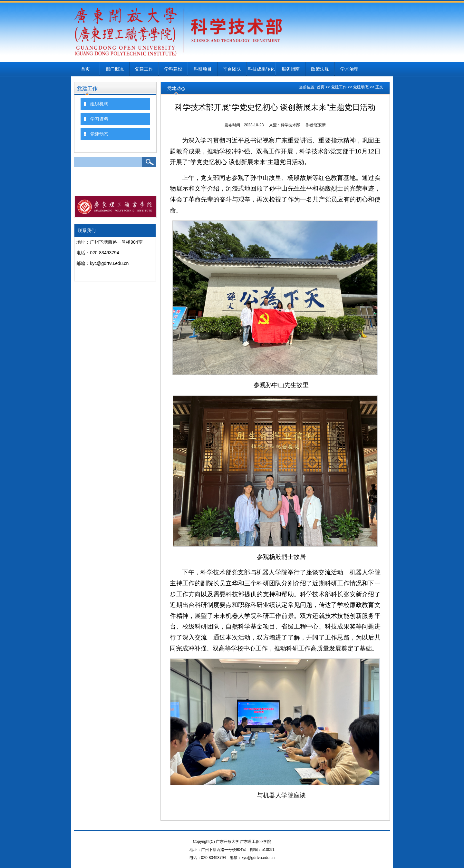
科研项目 (203, 69)
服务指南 (291, 69)
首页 (85, 69)
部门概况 (115, 69)
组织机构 (99, 104)
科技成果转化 (261, 69)
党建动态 (99, 134)
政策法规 (320, 69)
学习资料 (99, 119)
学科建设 (173, 69)
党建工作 (144, 69)
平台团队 (232, 69)
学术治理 (349, 69)
